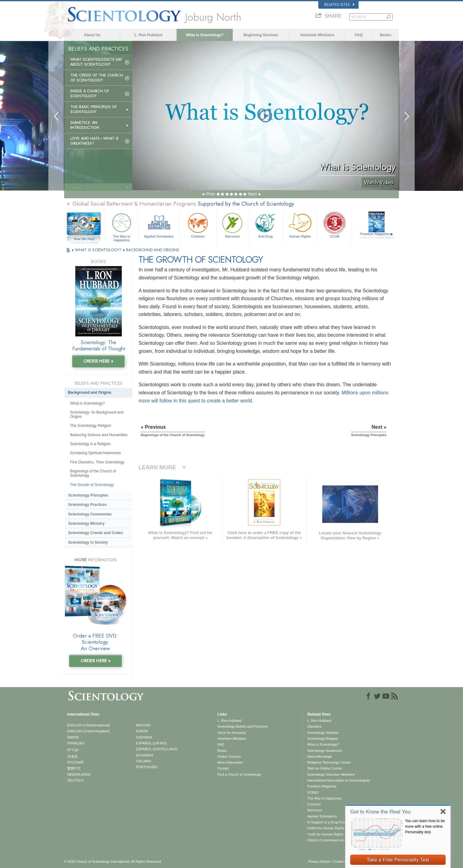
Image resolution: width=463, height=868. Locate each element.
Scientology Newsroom (325, 751)
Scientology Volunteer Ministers (331, 774)
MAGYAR (143, 725)
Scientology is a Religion (90, 444)
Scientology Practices (88, 505)
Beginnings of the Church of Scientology (93, 473)
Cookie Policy (344, 861)
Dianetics (314, 726)
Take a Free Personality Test (398, 860)
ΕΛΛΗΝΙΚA (145, 755)
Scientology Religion (323, 739)
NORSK (142, 731)
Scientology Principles (88, 495)
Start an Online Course (324, 768)
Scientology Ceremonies (90, 514)
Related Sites (339, 5)
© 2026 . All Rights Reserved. (113, 861)
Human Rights (300, 225)
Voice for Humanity (232, 733)
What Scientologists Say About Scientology (96, 62)
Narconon (232, 225)
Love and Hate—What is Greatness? (95, 141)
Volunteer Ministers (317, 35)
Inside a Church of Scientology (90, 94)
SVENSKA (144, 737)
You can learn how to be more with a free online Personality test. (425, 826)
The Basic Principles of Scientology (94, 109)
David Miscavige (320, 756)
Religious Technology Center (329, 762)
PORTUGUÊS (147, 767)
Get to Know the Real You (380, 812)
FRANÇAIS (76, 743)
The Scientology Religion (91, 426)
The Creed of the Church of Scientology (97, 78)
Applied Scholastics (159, 225)
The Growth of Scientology (92, 485)
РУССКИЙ (75, 762)
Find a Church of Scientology (239, 774)
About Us (92, 35)
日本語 (72, 756)
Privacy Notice (319, 861)
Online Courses (229, 756)
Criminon (198, 225)
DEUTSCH (75, 780)
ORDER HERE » (98, 361)
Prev (211, 194)
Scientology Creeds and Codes (96, 533)
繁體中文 (74, 768)
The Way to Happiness (121, 226)
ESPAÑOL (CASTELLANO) (157, 749)
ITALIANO (144, 761)
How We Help (84, 239)
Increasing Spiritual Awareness (95, 453)
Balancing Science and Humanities (99, 435)
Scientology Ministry (86, 524)
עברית (73, 750)
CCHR (334, 225)
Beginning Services (261, 35)
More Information (230, 762)
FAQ (359, 35)
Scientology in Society (88, 542)
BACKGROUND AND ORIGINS (153, 250)
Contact (223, 768)
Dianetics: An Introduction (85, 125)
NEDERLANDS (79, 774)
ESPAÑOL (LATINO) (152, 743)
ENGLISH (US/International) (89, 725)
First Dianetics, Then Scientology (97, 462)
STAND (313, 792)
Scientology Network (323, 733)
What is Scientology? (205, 35)
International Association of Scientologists (338, 780)
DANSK (73, 737)
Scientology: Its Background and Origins (97, 414)
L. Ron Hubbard (148, 35)
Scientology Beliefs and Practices (243, 726)
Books (386, 35)
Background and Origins (90, 392)
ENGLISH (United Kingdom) (88, 731)
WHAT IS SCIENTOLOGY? (99, 250)
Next (252, 194)
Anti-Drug (265, 225)
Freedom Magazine (377, 236)
